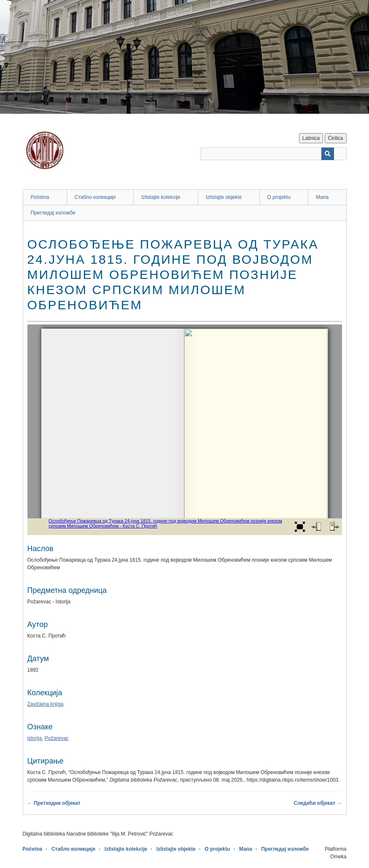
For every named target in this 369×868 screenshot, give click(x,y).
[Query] (274, 154)
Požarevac (57, 738)
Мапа (322, 197)
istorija (35, 738)
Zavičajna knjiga (46, 704)
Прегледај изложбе (53, 213)
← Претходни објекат (54, 803)
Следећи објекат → (318, 803)
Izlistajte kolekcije (161, 197)
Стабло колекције (95, 197)
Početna (40, 197)
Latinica (311, 138)
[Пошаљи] (328, 154)
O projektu (279, 197)
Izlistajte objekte (224, 197)
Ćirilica (336, 138)
